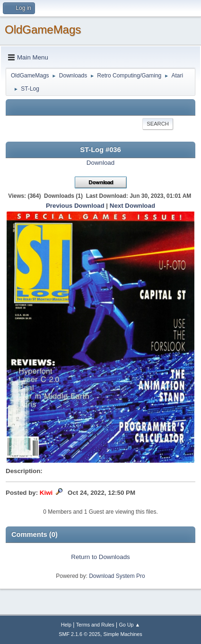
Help (66, 625)
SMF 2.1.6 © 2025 (79, 634)
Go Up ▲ (129, 625)
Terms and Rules (95, 625)
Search (158, 124)
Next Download (132, 206)
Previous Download (75, 206)
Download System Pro (117, 576)
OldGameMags (43, 30)
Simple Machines (123, 634)
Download (100, 163)
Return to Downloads (100, 557)
